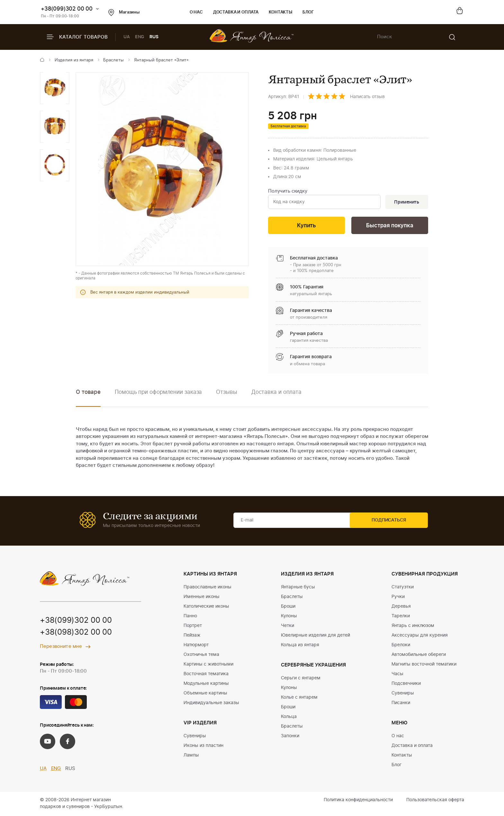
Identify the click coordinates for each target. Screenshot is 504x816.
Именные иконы (202, 598)
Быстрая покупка (390, 226)
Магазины (124, 13)
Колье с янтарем (299, 698)
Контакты (280, 12)
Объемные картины (205, 694)
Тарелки (401, 617)
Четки (288, 627)
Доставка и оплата (236, 12)
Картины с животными (208, 665)
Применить (406, 202)
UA (127, 37)
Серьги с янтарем (301, 679)
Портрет (193, 627)
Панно (190, 617)
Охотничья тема (201, 656)
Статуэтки (403, 588)
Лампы (191, 756)
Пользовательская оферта (435, 801)
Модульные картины (206, 685)
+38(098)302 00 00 (76, 634)
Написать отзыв (367, 97)
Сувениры (195, 737)
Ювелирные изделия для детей (315, 636)
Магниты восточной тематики (424, 665)
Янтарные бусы (298, 588)
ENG (140, 37)
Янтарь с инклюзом (413, 627)
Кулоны (289, 617)
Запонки (290, 737)
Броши (288, 607)
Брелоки (401, 646)
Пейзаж (192, 636)
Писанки (401, 704)
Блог (308, 12)
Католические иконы (206, 607)
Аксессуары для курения (420, 636)
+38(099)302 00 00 (67, 9)
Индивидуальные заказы (211, 704)
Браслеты (113, 60)
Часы (397, 675)
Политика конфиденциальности (358, 801)
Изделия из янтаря (74, 60)
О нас (196, 12)
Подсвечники (406, 685)
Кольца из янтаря (300, 646)
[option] (55, 88)
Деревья (401, 607)
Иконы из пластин (203, 747)
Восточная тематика (206, 675)
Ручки (398, 598)
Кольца (289, 718)
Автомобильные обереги (419, 656)
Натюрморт (196, 646)
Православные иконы (207, 588)
